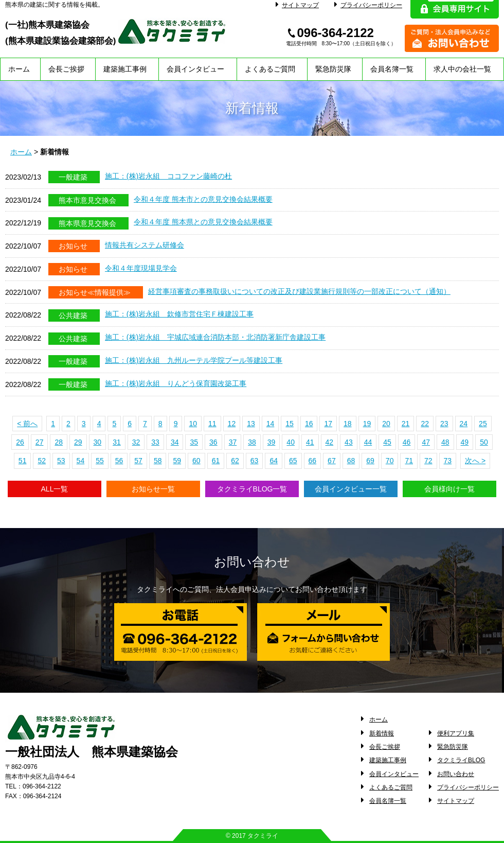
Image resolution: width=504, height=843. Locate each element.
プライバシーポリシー (368, 5)
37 (233, 442)
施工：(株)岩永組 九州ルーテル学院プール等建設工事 (194, 360)
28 (59, 442)
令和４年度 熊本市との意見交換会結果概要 (203, 199)
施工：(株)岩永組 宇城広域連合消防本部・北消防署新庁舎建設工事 (215, 337)
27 (40, 442)
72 (428, 461)
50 (484, 442)
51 (23, 461)
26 (20, 442)
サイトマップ (297, 5)
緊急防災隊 (333, 69)
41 (310, 442)
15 (290, 424)
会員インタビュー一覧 (351, 489)
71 (409, 461)
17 (328, 424)
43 (349, 442)
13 (251, 424)
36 (213, 442)
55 (100, 461)
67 (332, 461)
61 (216, 461)
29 (78, 442)
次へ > (475, 461)
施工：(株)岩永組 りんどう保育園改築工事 (176, 383)
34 (175, 442)
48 (445, 442)
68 (351, 461)
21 (406, 424)
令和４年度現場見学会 (141, 268)
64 (274, 461)
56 (119, 461)
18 (348, 424)
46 (407, 442)
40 (291, 442)
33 (155, 442)
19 (367, 424)
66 (313, 461)
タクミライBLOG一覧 (252, 489)
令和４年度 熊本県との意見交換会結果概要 (203, 222)
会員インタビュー (195, 69)
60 (196, 461)
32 (136, 442)
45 (387, 442)
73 (448, 461)
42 (330, 442)
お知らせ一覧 (153, 489)
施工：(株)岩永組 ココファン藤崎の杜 (168, 176)
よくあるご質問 (270, 69)
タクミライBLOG (461, 760)
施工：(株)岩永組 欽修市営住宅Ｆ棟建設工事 (179, 314)
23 (444, 424)
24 (464, 424)
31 (117, 442)
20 (386, 424)
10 (193, 424)
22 (425, 424)
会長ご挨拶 (66, 69)
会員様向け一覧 (449, 489)
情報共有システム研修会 (145, 245)
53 (61, 461)
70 (390, 461)
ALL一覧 (55, 489)
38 (252, 442)
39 (272, 442)
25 (483, 424)
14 (271, 424)
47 (426, 442)
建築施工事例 (125, 69)
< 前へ (27, 424)
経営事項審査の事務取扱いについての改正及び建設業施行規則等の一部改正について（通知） (299, 291)
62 (235, 461)
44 (368, 442)
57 (138, 461)
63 (255, 461)
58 (158, 461)
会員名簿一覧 (392, 69)
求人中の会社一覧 (462, 69)
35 (194, 442)
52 (42, 461)
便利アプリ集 (456, 733)
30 (98, 442)
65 (293, 461)
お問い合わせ (456, 774)
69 (370, 461)
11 (212, 424)
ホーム (19, 69)
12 (232, 424)
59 (177, 461)
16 (309, 424)
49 (465, 442)
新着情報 (382, 733)
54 (81, 461)
